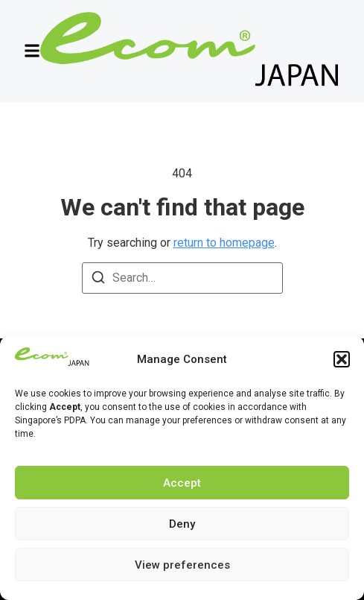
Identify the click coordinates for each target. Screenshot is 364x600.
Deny (182, 524)
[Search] (98, 280)
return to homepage (224, 243)
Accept (182, 483)
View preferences (182, 565)
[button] (342, 359)
